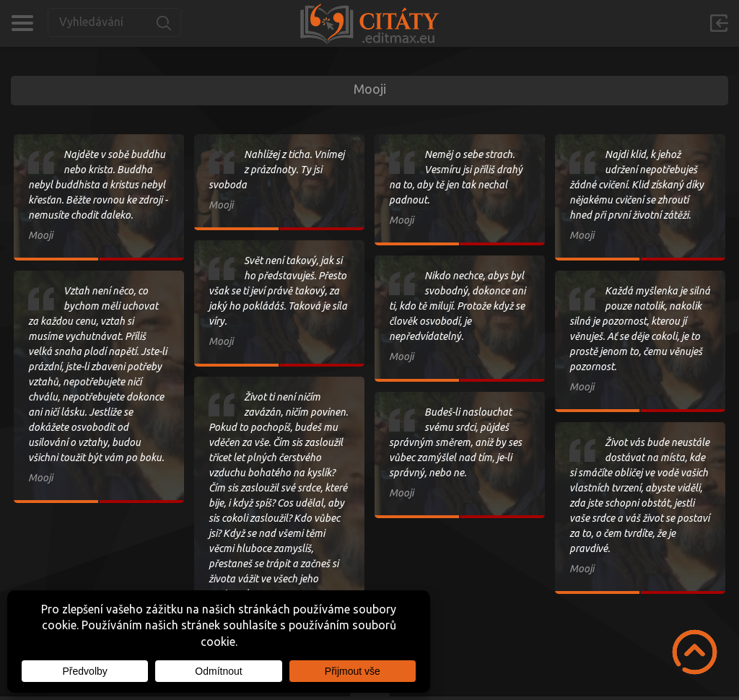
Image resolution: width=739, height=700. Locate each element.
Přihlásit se (719, 23)
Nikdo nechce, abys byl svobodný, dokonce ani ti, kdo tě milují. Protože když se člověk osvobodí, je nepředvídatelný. (457, 306)
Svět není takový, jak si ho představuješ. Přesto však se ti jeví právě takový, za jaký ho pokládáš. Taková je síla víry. (278, 291)
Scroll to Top (695, 652)
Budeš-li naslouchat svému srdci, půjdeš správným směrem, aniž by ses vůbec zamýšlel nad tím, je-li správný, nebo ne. (455, 442)
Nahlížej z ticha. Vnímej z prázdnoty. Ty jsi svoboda (276, 170)
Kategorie (22, 23)
